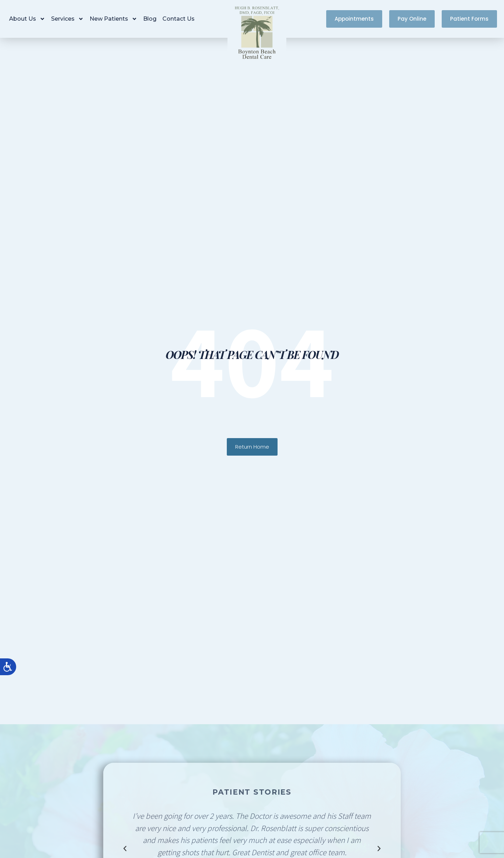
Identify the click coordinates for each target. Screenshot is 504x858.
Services (67, 19)
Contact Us (178, 19)
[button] (125, 849)
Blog (150, 19)
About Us (27, 19)
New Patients (113, 19)
